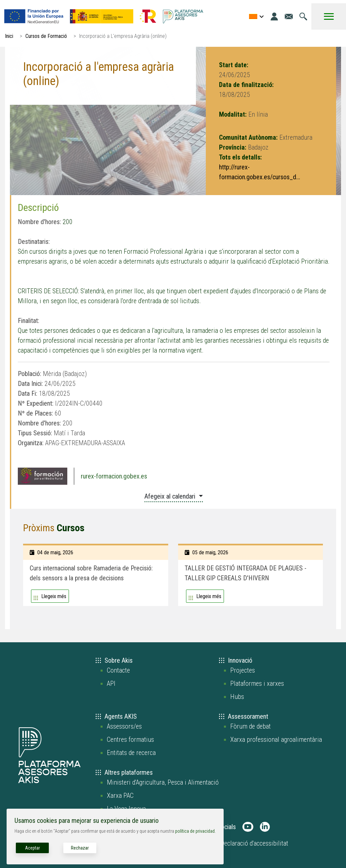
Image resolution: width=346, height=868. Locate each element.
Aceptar (32, 848)
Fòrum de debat (251, 726)
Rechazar (80, 848)
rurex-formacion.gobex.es (114, 476)
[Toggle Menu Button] (329, 16)
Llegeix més (54, 596)
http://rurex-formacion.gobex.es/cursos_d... (260, 172)
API (111, 683)
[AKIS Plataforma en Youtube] (248, 827)
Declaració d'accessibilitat (254, 843)
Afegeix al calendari (171, 496)
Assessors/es (124, 726)
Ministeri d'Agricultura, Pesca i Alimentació (163, 782)
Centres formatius (130, 739)
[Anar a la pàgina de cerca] (303, 16)
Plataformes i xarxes (257, 683)
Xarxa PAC (120, 796)
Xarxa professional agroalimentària (276, 739)
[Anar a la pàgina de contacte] (289, 16)
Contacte (118, 670)
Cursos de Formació (46, 36)
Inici (9, 36)
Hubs (237, 697)
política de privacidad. (195, 831)
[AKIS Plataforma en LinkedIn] (265, 827)
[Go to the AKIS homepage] (183, 17)
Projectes (243, 670)
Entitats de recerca (131, 753)
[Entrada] (274, 16)
